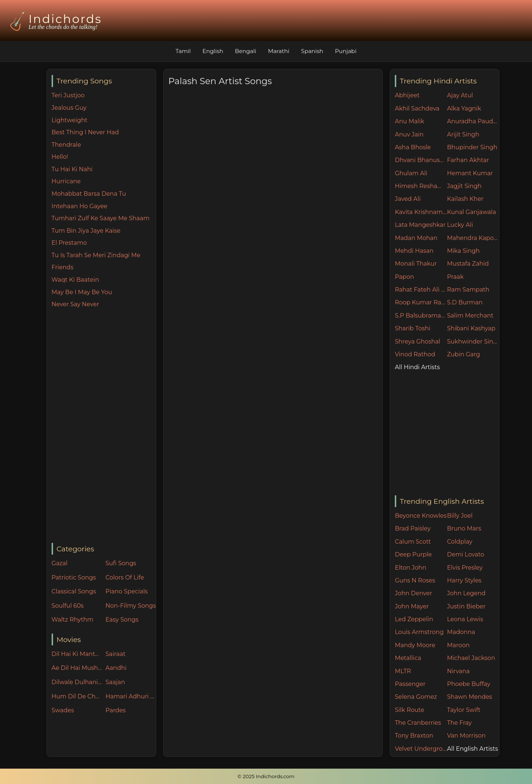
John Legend (466, 593)
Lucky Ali (460, 225)
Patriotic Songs (74, 577)
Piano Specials (126, 591)
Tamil (183, 51)
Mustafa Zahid (468, 264)
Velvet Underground (421, 749)
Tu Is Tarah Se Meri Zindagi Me (96, 255)
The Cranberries (418, 723)
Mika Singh (463, 251)
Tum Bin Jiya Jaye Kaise (86, 231)
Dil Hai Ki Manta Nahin (77, 654)
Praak (455, 277)
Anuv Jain (409, 134)
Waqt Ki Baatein (75, 280)
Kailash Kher (465, 199)
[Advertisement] (104, 426)
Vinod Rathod (415, 354)
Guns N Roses (415, 580)
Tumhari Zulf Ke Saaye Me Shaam (101, 218)
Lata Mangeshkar (420, 225)
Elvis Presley (465, 568)
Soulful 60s (68, 606)
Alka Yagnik (464, 108)
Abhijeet (407, 95)
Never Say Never (75, 304)
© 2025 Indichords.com (266, 776)
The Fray (459, 723)
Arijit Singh (463, 134)
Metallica (408, 658)
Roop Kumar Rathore (421, 302)
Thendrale (66, 145)
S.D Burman (465, 302)
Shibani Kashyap (471, 328)
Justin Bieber (466, 606)
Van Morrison (467, 736)
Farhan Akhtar (468, 160)
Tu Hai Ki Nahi (72, 169)
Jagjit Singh (464, 186)
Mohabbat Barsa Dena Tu (89, 194)
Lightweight (70, 120)
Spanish (312, 51)
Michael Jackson (471, 658)
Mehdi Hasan (414, 251)
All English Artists (473, 749)
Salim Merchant (470, 316)
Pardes (115, 710)
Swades (63, 710)
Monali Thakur (416, 264)
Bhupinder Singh (472, 147)
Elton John (411, 568)
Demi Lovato (466, 554)
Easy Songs (122, 620)
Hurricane (66, 181)
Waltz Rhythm (73, 620)
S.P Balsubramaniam (421, 316)
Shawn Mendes (470, 697)
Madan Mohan (416, 238)
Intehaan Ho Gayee (80, 206)
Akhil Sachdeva (417, 108)
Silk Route (409, 710)
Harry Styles (464, 580)
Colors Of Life (125, 577)
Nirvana (458, 671)
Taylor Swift (464, 710)
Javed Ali (408, 199)
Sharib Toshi (413, 328)
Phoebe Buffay (469, 684)
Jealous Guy (69, 108)
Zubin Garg (464, 354)
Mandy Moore (415, 645)
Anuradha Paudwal (473, 121)
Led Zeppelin (414, 619)
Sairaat (115, 654)
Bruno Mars (464, 528)
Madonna (461, 632)
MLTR (403, 671)
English (213, 51)
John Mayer (412, 606)
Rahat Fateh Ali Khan (421, 290)
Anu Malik (409, 121)
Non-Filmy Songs (131, 606)
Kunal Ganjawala (472, 212)
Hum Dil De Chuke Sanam (77, 696)
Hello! (60, 157)
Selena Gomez (416, 697)
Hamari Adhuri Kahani (131, 696)
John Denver (413, 593)
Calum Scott (413, 542)
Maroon (458, 645)
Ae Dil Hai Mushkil (77, 668)
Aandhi (116, 668)
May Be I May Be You (82, 292)
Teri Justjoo (68, 95)
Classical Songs (74, 591)
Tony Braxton (414, 736)
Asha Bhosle (413, 147)
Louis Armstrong (419, 632)
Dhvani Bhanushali (421, 160)
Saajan (115, 682)
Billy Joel (460, 516)
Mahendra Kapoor (473, 238)
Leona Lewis (465, 619)
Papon (404, 277)
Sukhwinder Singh (473, 342)
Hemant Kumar (470, 173)
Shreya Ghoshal (417, 342)
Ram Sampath (468, 290)
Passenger (410, 684)
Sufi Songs (121, 563)
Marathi (278, 51)
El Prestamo (69, 243)
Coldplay (460, 542)
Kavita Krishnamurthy (421, 212)
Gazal (60, 563)
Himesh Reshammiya (421, 186)
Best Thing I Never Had (85, 132)
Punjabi (346, 51)
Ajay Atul (460, 95)
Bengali (246, 51)
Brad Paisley (413, 528)
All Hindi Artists (417, 367)
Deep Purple (413, 554)
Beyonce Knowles (421, 516)
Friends (63, 267)
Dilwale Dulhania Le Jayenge (77, 682)
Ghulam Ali (411, 173)
